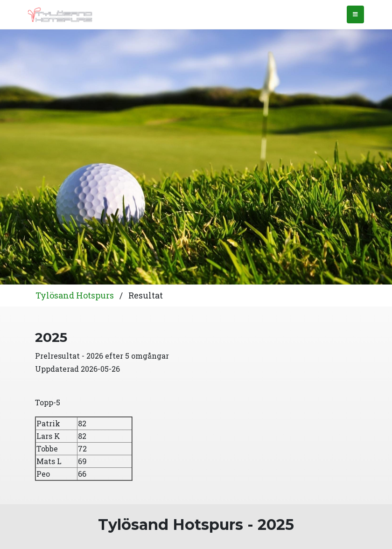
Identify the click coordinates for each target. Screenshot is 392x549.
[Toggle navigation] (355, 14)
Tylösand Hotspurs (75, 295)
